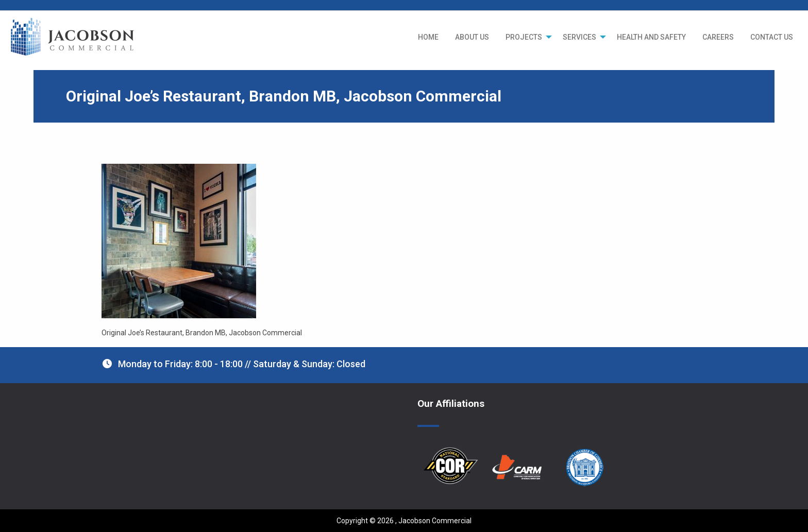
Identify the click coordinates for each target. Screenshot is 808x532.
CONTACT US (772, 37)
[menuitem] (428, 37)
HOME (428, 37)
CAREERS (718, 37)
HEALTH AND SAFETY (651, 37)
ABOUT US (472, 37)
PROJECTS (524, 37)
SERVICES (579, 37)
